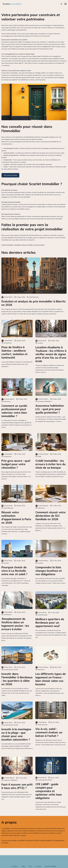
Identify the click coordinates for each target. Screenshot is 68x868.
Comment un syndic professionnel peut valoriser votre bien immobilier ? (14, 411)
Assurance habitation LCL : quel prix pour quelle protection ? (50, 409)
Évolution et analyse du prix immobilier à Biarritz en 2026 (34, 303)
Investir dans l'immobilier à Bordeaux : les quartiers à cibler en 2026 (17, 679)
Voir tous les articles (10, 175)
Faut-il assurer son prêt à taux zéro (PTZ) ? (17, 786)
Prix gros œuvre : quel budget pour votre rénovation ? (16, 464)
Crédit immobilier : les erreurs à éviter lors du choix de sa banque (51, 464)
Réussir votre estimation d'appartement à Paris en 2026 (16, 517)
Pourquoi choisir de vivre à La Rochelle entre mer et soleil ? (14, 571)
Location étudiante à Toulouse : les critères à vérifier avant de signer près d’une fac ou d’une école (51, 354)
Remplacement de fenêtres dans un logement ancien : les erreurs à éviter (15, 624)
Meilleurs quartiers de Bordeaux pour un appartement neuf (50, 623)
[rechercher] (61, 4)
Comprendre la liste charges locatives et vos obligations (49, 571)
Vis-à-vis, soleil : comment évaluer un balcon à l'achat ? (49, 732)
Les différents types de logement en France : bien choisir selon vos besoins (51, 679)
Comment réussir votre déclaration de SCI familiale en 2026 (51, 516)
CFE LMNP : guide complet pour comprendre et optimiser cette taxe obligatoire (49, 791)
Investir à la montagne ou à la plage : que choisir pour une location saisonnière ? (16, 734)
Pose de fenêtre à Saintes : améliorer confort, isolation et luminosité (14, 352)
